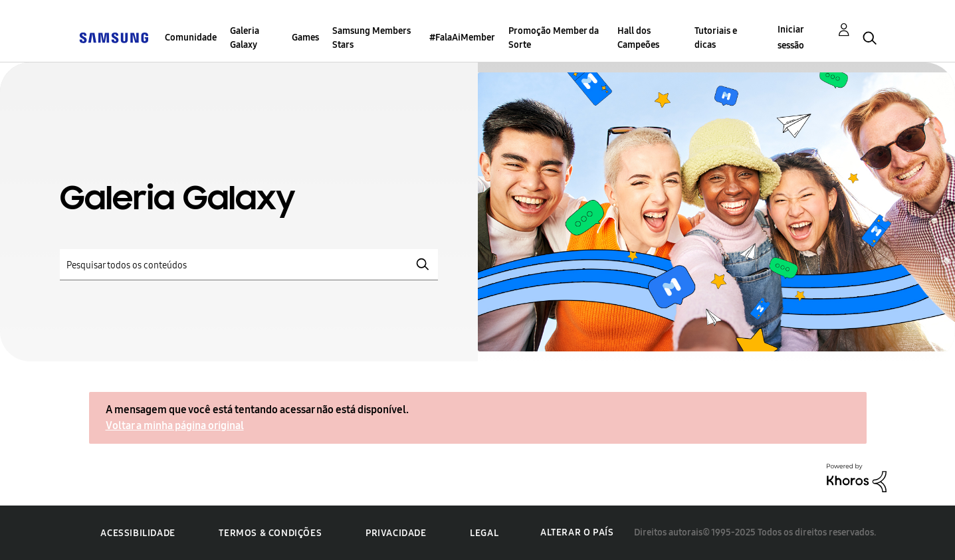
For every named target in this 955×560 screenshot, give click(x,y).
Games (305, 38)
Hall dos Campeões (638, 38)
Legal (484, 533)
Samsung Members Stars (371, 38)
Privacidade (396, 533)
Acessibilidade (138, 533)
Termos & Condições (270, 533)
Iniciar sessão (791, 38)
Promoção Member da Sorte (554, 38)
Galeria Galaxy (245, 38)
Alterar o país (577, 532)
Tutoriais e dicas (716, 38)
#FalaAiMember (462, 38)
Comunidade (191, 38)
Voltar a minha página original (175, 425)
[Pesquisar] (249, 265)
